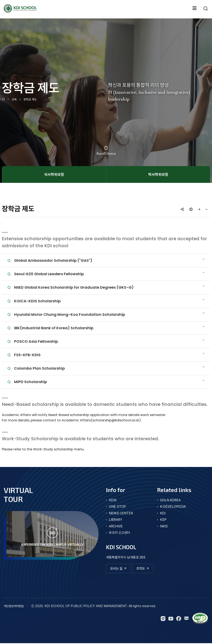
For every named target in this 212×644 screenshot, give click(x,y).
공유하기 (182, 209)
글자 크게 (200, 209)
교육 (14, 99)
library (116, 520)
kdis (113, 500)
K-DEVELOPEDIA (173, 507)
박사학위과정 (158, 174)
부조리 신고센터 (119, 533)
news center (121, 513)
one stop (117, 507)
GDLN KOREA (170, 500)
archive (116, 526)
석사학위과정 (54, 174)
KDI (163, 513)
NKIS (164, 526)
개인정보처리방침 (14, 607)
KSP (163, 520)
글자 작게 (207, 209)
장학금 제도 (30, 99)
